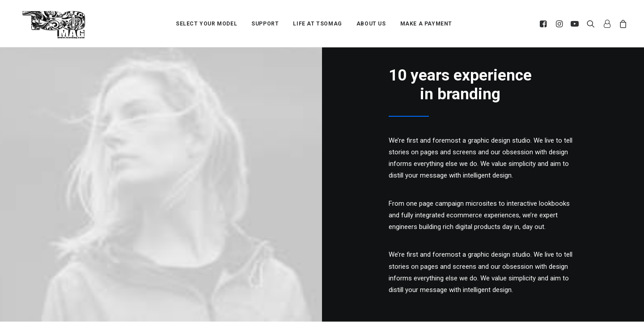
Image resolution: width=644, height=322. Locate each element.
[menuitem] (206, 20)
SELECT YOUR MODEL (206, 20)
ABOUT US (371, 20)
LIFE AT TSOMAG (317, 20)
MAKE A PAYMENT (426, 20)
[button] (544, 20)
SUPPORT (265, 20)
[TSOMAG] (54, 20)
